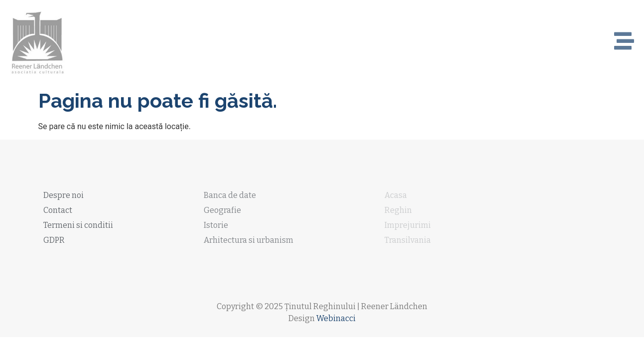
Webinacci (336, 318)
